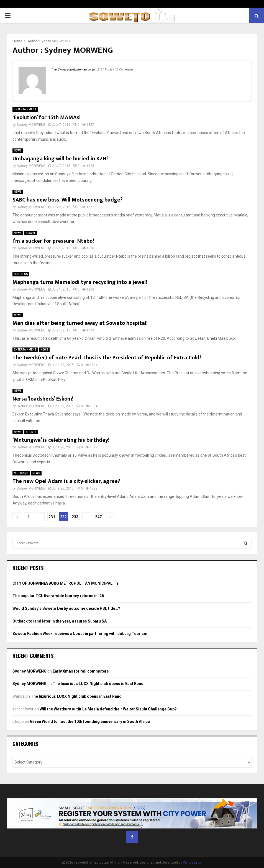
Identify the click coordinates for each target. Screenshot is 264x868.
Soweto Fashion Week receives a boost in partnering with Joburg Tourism (80, 634)
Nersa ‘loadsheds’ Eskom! (43, 399)
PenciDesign (193, 862)
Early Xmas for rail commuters (81, 671)
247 (98, 517)
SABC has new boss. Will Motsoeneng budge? (67, 200)
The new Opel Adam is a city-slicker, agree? (66, 481)
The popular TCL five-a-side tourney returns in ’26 (58, 596)
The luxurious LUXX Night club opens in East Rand (98, 684)
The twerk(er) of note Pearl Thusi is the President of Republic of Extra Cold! (107, 358)
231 (52, 517)
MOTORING (21, 473)
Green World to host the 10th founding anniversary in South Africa (90, 721)
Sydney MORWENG (55, 41)
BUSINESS (21, 274)
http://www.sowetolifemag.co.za (73, 70)
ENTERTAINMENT (25, 109)
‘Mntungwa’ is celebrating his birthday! (61, 440)
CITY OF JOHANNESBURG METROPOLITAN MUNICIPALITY (66, 583)
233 (75, 517)
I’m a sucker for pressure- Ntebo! (53, 241)
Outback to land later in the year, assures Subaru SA (60, 621)
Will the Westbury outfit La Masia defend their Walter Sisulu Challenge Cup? (108, 709)
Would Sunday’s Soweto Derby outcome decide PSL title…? (66, 608)
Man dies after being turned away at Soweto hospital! (80, 323)
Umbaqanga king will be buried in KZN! (60, 159)
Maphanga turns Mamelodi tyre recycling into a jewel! (80, 282)
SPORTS (31, 432)
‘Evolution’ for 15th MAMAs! (47, 117)
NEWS (18, 151)
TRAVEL (31, 233)
